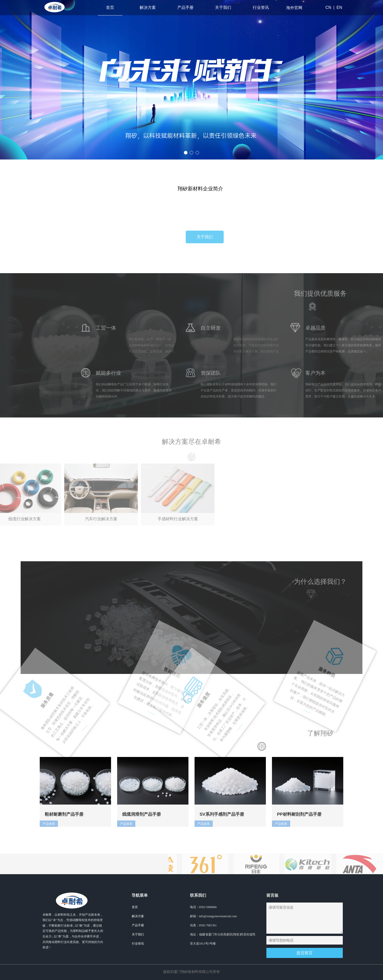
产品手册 (185, 7)
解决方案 (148, 7)
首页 (110, 7)
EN (339, 7)
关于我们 (223, 7)
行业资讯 (261, 7)
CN (328, 7)
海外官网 (294, 8)
